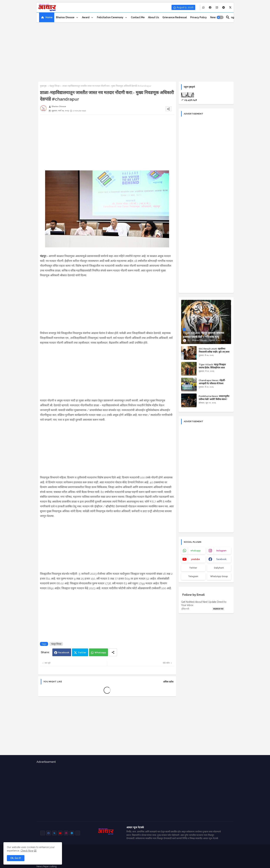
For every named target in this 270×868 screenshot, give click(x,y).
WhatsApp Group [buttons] (219, 576)
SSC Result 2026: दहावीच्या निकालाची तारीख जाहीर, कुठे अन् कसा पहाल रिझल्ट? (214, 352)
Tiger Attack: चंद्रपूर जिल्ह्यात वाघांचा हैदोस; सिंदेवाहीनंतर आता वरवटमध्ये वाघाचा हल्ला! (212, 368)
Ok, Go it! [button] (16, 858)
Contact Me (138, 17)
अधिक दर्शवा (168, 682)
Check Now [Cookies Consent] (27, 851)
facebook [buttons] (221, 559)
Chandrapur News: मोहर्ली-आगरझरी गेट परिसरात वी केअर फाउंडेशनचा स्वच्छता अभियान (212, 383)
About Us (154, 17)
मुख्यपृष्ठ (43, 86)
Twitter (82, 653)
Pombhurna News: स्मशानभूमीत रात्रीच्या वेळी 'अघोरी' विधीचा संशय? (214, 398)
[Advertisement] (135, 51)
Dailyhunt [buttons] (219, 568)
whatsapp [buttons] (196, 551)
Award (86, 17)
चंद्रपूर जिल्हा (54, 86)
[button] (220, 17)
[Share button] (113, 652)
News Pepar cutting (47, 866)
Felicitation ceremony (110, 17)
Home (49, 17)
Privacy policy (199, 17)
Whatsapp (100, 653)
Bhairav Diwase (65, 17)
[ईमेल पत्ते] (196, 609)
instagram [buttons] (221, 551)
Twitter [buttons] (193, 568)
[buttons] (203, 7)
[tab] (47, 17)
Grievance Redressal (175, 17)
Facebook (64, 653)
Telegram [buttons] (193, 576)
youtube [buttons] (196, 559)
